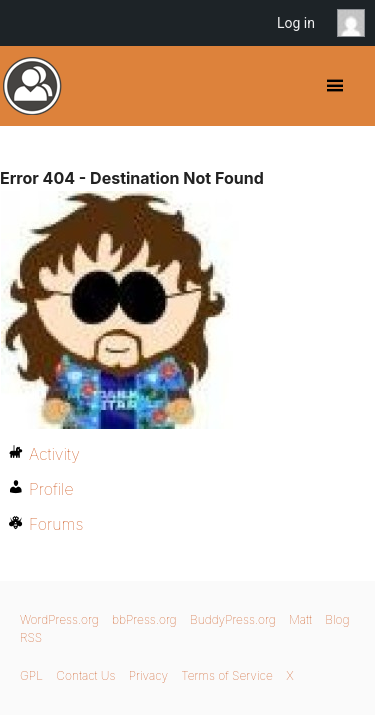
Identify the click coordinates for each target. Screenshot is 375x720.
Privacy (148, 675)
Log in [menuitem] (296, 23)
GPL (31, 675)
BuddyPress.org (32, 86)
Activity (54, 454)
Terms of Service (226, 675)
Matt (300, 619)
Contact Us (85, 675)
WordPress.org (59, 619)
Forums (56, 524)
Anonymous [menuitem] (356, 23)
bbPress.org (144, 619)
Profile (51, 489)
